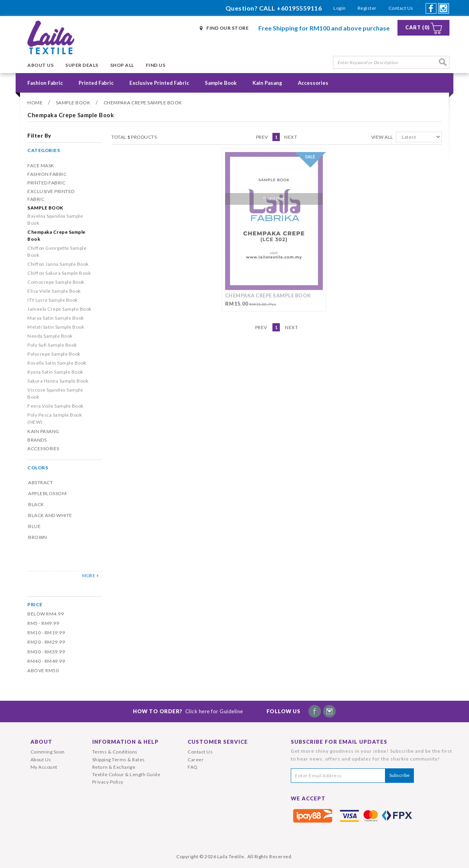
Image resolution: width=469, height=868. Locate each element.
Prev (262, 137)
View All (382, 137)
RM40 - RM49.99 (46, 661)
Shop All (122, 65)
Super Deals (82, 65)
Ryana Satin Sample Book (55, 372)
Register (367, 8)
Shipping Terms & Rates (119, 760)
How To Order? (188, 711)
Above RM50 (43, 670)
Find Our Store (227, 28)
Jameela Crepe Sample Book (59, 309)
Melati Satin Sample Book (56, 327)
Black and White (50, 515)
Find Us (156, 65)
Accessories (313, 83)
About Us (40, 65)
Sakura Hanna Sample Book (58, 381)
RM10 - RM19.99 (46, 633)
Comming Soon (48, 752)
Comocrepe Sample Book (56, 282)
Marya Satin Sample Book (56, 318)
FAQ (193, 767)
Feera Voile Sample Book (55, 406)
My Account (44, 767)
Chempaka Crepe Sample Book (143, 103)
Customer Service (218, 742)
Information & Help (125, 742)
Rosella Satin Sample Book (57, 363)
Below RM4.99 (46, 614)
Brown (38, 537)
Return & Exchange (114, 767)
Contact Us (401, 8)
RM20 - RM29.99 (46, 642)
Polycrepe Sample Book (54, 354)
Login (340, 8)
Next (291, 137)
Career (196, 760)
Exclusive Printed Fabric (159, 83)
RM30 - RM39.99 (46, 652)
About (41, 742)
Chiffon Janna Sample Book (58, 264)
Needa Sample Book (50, 336)
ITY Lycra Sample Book (53, 300)
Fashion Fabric (45, 83)
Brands (37, 440)
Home (35, 103)
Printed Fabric (96, 83)
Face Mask (41, 166)
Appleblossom (47, 493)
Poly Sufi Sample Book (52, 345)
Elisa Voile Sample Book (54, 291)
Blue (34, 526)
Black (36, 504)
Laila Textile (231, 856)
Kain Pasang (267, 83)
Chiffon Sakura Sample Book (59, 273)
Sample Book (221, 83)
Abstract (40, 482)
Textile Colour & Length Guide (126, 774)
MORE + (90, 575)
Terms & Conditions (115, 752)
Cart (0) (418, 28)
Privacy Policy (108, 782)
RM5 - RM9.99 (43, 623)
